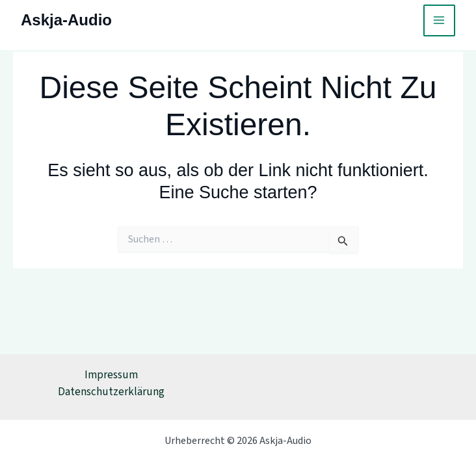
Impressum (111, 375)
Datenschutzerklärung (111, 392)
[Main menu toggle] (440, 21)
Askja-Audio (66, 20)
